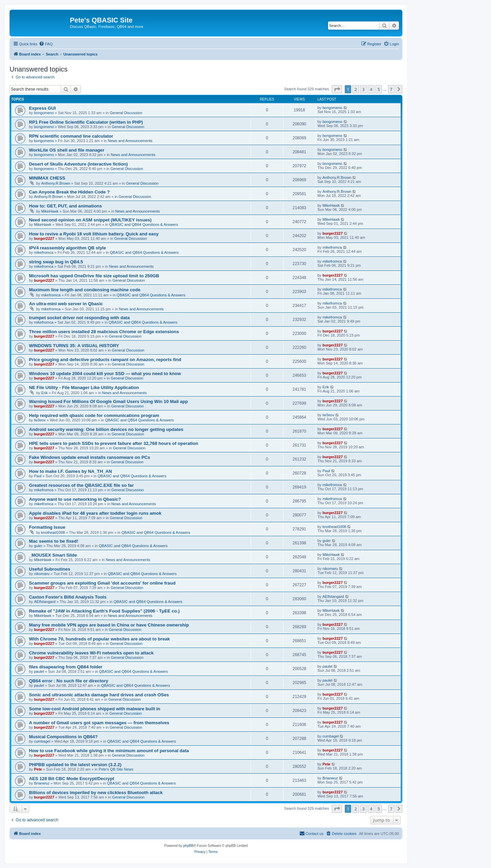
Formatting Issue (47, 527)
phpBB (188, 846)
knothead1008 (53, 532)
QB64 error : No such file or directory (69, 681)
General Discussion (126, 113)
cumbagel (42, 741)
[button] (337, 89)
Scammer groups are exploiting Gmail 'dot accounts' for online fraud (102, 583)
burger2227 (44, 238)
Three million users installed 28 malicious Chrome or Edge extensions (104, 332)
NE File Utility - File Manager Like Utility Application (84, 387)
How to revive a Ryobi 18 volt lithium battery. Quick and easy (94, 234)
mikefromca (44, 252)
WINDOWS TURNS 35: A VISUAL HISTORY (74, 346)
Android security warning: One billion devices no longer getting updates (106, 429)
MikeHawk (50, 211)
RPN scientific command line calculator (71, 136)
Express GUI (42, 108)
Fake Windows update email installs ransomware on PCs (90, 457)
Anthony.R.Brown (56, 183)
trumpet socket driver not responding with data (79, 318)
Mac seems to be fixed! (54, 541)
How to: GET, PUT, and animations (65, 206)
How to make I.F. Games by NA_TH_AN (70, 471)
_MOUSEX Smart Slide (53, 555)
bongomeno (44, 113)
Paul (38, 476)
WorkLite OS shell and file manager (67, 150)
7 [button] (391, 89)
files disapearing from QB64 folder (66, 667)
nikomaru (42, 574)
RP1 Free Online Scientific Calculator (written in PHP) (86, 122)
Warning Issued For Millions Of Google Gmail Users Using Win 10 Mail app (108, 401)
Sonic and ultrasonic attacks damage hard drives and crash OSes (99, 695)
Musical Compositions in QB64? (63, 737)
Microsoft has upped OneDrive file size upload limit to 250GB (94, 276)
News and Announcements (130, 141)
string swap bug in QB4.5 (56, 262)
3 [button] (363, 89)
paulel (39, 671)
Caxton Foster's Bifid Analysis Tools (68, 597)
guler (38, 546)
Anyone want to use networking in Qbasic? (75, 499)
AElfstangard (45, 602)
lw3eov (40, 420)
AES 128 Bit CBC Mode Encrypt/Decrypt (72, 779)
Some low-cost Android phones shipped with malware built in (95, 709)
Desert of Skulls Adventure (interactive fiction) (78, 164)
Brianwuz (42, 783)
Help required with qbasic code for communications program (94, 415)
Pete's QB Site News (116, 769)
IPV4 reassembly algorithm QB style (68, 248)
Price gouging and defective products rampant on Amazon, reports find (105, 360)
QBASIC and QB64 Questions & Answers (144, 224)
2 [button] (355, 89)
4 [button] (371, 89)
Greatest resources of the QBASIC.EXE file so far (81, 485)
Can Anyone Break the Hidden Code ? (69, 192)
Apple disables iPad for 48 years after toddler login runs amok (95, 513)
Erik (44, 393)
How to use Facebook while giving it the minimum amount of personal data (109, 751)
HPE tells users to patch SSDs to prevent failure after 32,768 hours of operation (114, 443)
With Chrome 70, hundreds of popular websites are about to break (99, 639)
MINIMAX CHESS (47, 178)
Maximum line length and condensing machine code (85, 290)
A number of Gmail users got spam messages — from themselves (99, 723)
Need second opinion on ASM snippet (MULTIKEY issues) (90, 220)
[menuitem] (46, 44)
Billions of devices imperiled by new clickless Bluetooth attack (96, 793)
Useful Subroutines (50, 569)
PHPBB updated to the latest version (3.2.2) (75, 765)
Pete (38, 769)
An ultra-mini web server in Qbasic (66, 304)
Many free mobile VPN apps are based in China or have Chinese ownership (109, 625)
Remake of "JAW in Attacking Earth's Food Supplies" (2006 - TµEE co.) (104, 611)
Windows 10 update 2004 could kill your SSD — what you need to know (105, 374)
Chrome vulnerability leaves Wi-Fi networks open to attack (91, 653)
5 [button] (379, 89)
